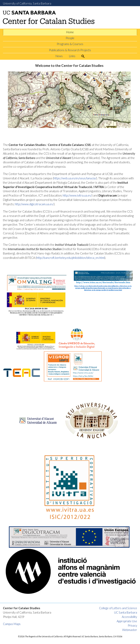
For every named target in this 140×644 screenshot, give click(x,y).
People (70, 38)
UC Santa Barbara (126, 612)
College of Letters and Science (118, 608)
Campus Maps (12, 624)
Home (70, 32)
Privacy (132, 626)
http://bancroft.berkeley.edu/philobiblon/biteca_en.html (70, 258)
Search (84, 56)
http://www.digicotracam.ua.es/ (34, 204)
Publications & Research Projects (70, 50)
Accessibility (129, 617)
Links (72, 56)
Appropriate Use (127, 621)
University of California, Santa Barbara (27, 3)
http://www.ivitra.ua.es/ (77, 195)
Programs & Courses (70, 44)
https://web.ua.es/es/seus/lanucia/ (75, 178)
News (59, 56)
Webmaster (130, 630)
